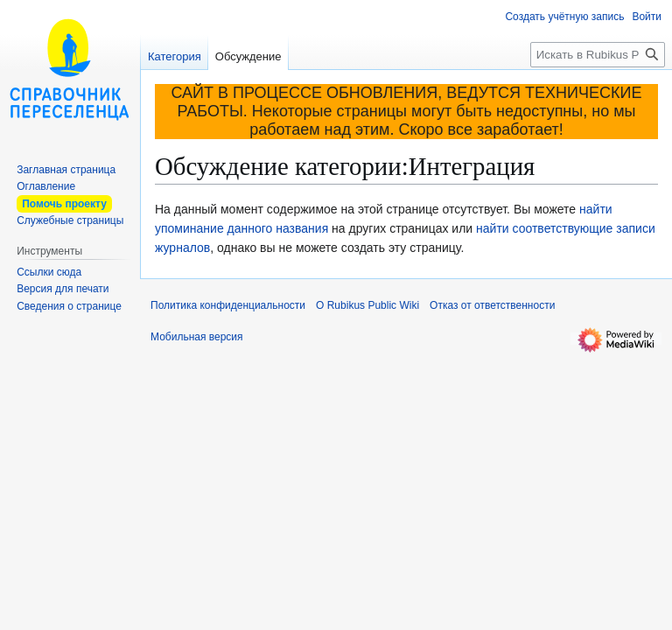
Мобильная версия (197, 337)
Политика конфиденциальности (228, 305)
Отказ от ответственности (492, 305)
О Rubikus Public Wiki (367, 305)
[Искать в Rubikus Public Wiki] (598, 55)
